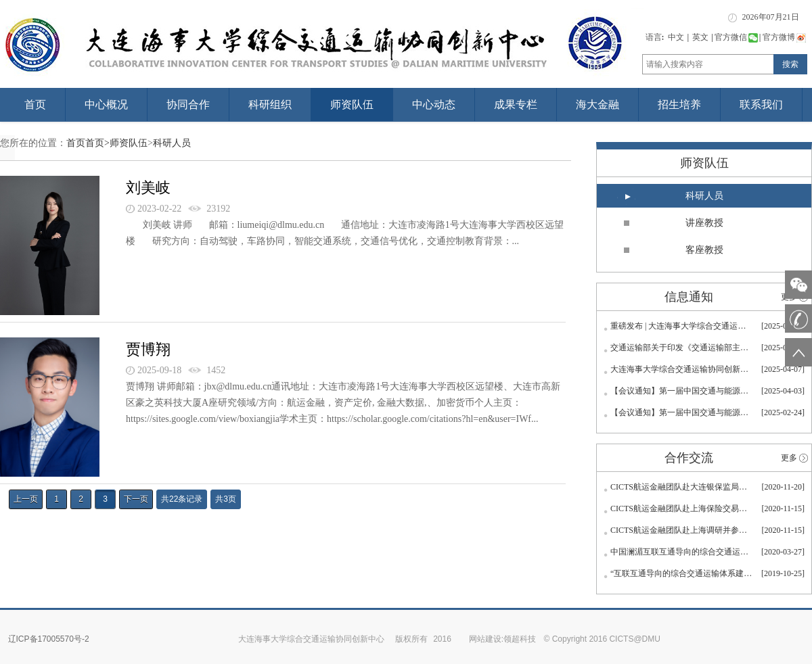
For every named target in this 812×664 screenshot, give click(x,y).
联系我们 (761, 104)
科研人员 (172, 143)
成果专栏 (516, 104)
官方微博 (784, 37)
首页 (35, 104)
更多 (789, 458)
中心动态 (434, 104)
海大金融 (597, 104)
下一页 (136, 499)
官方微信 (736, 37)
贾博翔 (148, 349)
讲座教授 (704, 223)
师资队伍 (352, 104)
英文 (700, 37)
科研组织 (270, 104)
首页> (97, 143)
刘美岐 (148, 188)
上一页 (26, 499)
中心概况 (106, 104)
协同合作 (188, 104)
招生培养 (679, 104)
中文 (676, 37)
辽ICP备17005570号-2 (49, 639)
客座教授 (704, 250)
